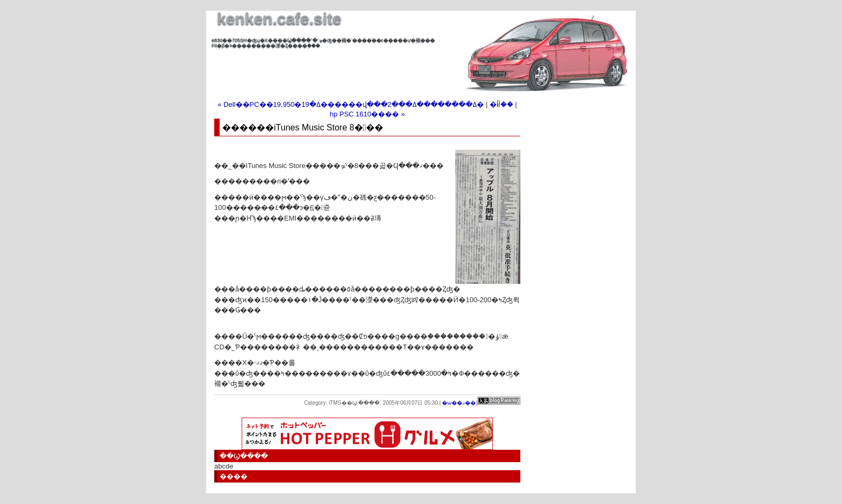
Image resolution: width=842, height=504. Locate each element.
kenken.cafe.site (279, 19)
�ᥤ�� (502, 104)
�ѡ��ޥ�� (459, 403)
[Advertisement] (337, 64)
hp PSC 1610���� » (367, 114)
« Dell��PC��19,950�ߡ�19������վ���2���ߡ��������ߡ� (351, 104)
